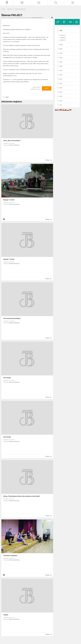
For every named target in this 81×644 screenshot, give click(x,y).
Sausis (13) (63, 40)
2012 (61, 101)
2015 (61, 88)
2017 (61, 79)
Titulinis (3, 9)
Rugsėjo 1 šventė (9, 200)
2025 (61, 45)
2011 (61, 105)
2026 (61, 31)
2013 (61, 96)
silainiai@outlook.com (9, 58)
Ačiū (47, 88)
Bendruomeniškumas (20, 9)
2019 (61, 71)
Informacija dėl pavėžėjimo (12, 318)
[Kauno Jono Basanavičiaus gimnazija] (7, 2)
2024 (61, 49)
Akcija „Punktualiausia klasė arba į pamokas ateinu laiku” (22, 496)
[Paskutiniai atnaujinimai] (39, 3)
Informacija (7, 378)
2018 (61, 75)
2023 (61, 53)
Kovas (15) (63, 35)
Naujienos (10, 9)
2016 (61, 83)
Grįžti (7, 97)
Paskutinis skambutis (10, 556)
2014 (61, 92)
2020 (61, 66)
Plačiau (47, 160)
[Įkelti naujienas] (22, 3)
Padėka (6, 615)
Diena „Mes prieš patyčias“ (12, 141)
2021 (61, 62)
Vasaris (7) (63, 38)
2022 (61, 58)
